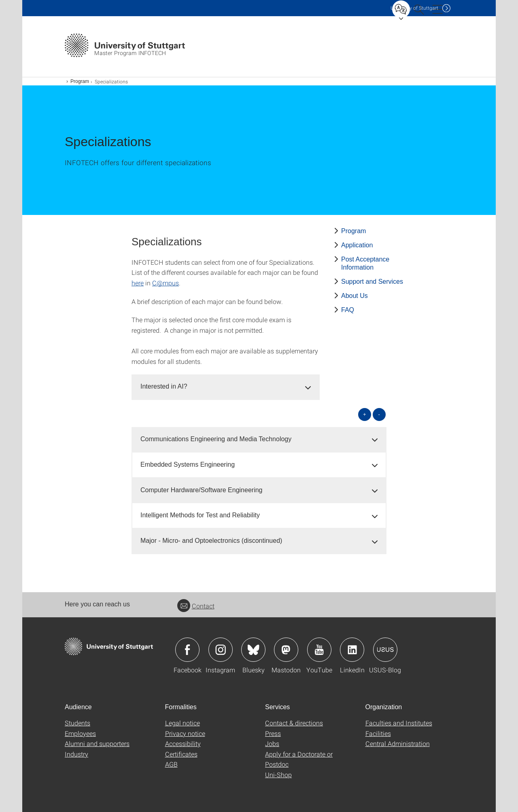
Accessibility (183, 743)
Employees (80, 733)
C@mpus (166, 283)
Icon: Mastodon (286, 650)
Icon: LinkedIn (352, 650)
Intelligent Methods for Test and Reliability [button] (200, 515)
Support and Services (372, 282)
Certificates (181, 754)
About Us (355, 296)
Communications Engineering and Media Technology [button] (216, 439)
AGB (171, 764)
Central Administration (398, 743)
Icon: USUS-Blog (385, 650)
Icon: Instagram (221, 650)
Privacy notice (185, 733)
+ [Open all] (365, 414)
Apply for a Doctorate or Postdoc (299, 759)
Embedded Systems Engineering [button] (188, 464)
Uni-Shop (278, 775)
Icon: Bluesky (253, 650)
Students (77, 723)
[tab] (226, 387)
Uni (414, 8)
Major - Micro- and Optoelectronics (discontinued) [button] (211, 541)
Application (357, 245)
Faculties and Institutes (399, 723)
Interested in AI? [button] (164, 386)
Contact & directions (294, 723)
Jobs (272, 743)
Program (80, 81)
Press (273, 733)
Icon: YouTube (319, 650)
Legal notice (183, 723)
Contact (196, 606)
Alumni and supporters (97, 743)
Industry (76, 754)
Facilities (378, 733)
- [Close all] (379, 414)
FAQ (348, 310)
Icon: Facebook (187, 650)
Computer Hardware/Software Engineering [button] (201, 490)
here (138, 283)
